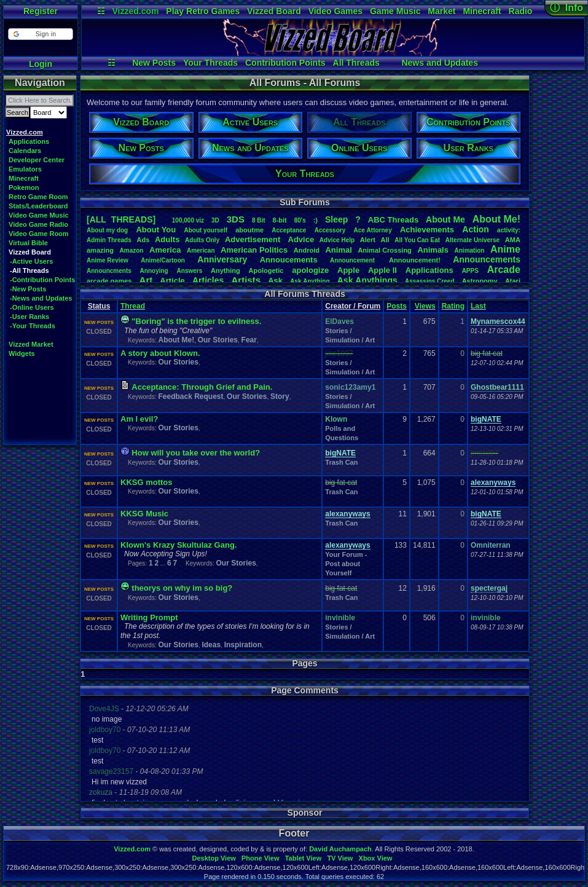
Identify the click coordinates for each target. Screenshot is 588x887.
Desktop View (214, 858)
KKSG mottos (147, 482)
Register (41, 11)
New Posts (154, 63)
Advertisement (254, 239)
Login (41, 64)
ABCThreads (393, 220)
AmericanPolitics (254, 250)
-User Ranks (29, 317)
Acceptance (289, 230)
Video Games (335, 11)
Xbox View (376, 858)
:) (316, 220)
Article (172, 281)
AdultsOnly (202, 240)
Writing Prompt (149, 617)
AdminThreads (109, 240)
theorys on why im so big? (182, 588)
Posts (397, 306)
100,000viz (188, 220)
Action (476, 229)
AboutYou (156, 230)
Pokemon (24, 187)
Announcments (109, 271)
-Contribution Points (42, 280)
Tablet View (304, 858)
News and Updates (439, 63)
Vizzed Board (274, 11)
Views (425, 306)
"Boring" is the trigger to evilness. (196, 321)
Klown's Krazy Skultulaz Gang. (178, 545)
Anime (505, 249)
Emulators (25, 169)
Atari (513, 281)
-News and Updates (41, 298)
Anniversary (222, 259)
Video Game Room (39, 234)
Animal (338, 250)
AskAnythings (367, 280)
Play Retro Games (203, 11)
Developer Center (37, 160)
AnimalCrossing (384, 250)
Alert (368, 240)
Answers (190, 271)
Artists (246, 280)
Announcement (353, 260)
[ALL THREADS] (121, 219)
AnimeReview (108, 260)
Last (478, 306)
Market (441, 11)
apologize (310, 270)
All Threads (356, 63)
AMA (513, 240)
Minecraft (482, 11)
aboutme (249, 230)
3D (215, 220)
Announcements (487, 259)
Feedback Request (190, 396)
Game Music (395, 11)
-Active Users (31, 261)
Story (280, 396)
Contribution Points (285, 63)
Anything (225, 270)
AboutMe (445, 219)
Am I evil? (139, 419)
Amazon (132, 250)
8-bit (280, 220)
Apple (348, 270)
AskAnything (310, 281)
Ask (275, 281)
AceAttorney (372, 230)
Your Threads (210, 63)
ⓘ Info (566, 8)
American (201, 250)
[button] (40, 34)
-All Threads (29, 270)
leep (336, 219)
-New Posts (28, 289)
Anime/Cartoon (163, 260)
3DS (236, 219)
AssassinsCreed (430, 281)
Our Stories (218, 340)
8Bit (259, 220)
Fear (249, 340)
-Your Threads (33, 326)
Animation (470, 250)
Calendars (25, 151)
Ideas (211, 645)
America (165, 250)
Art (146, 280)
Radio (521, 11)
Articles (208, 280)
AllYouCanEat (417, 240)
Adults (167, 239)
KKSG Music (144, 514)
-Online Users (32, 307)
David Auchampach (340, 849)
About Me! (176, 340)
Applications (29, 141)
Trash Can (341, 462)
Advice (301, 239)
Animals (433, 250)
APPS (470, 271)
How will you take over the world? (196, 453)
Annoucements (289, 260)
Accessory (330, 230)
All (385, 240)
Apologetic (266, 270)
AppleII (382, 270)
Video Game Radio (38, 224)
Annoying (154, 271)
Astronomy (480, 281)
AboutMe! (496, 219)
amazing (100, 250)
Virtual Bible (28, 243)
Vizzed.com (135, 11)
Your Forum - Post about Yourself (346, 564)
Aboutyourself (206, 230)
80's (300, 220)
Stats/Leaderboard (38, 206)
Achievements (427, 230)
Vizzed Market (31, 344)
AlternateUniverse (472, 240)
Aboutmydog (107, 230)
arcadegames (109, 281)
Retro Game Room (38, 197)
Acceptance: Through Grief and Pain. (202, 387)
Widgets (22, 353)
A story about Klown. (160, 353)
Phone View (261, 858)
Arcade (504, 270)
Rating (453, 306)
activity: (509, 230)
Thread (133, 306)
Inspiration (243, 645)
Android (307, 250)
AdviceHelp (337, 240)
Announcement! (415, 260)
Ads (143, 240)
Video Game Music (39, 215)
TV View (340, 858)
